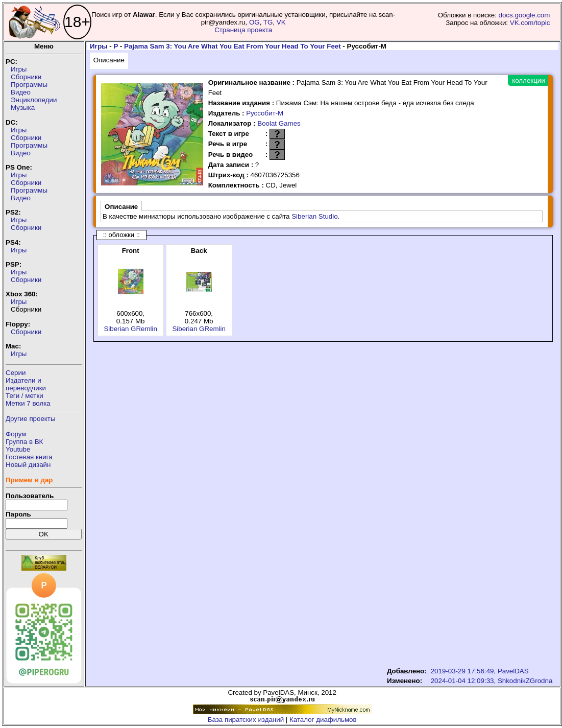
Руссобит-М (265, 113)
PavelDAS (513, 671)
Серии (16, 373)
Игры (19, 69)
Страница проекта (243, 30)
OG (254, 22)
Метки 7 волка (28, 403)
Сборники (26, 77)
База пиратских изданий (246, 720)
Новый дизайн (28, 465)
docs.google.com (524, 15)
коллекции (528, 80)
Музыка (23, 108)
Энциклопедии (34, 100)
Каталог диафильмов (323, 720)
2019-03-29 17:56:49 (462, 671)
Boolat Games (279, 123)
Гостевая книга (29, 457)
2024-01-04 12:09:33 (462, 681)
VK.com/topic (530, 23)
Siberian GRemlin (130, 329)
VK (281, 22)
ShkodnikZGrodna (525, 681)
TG (268, 22)
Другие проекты (31, 419)
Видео (21, 92)
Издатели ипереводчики (26, 384)
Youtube (18, 449)
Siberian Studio (314, 216)
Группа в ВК (24, 442)
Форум (16, 434)
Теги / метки (25, 396)
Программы (29, 85)
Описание (109, 60)
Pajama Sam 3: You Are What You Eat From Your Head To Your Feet (233, 46)
